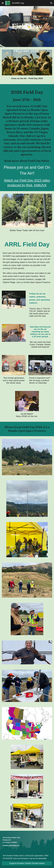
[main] (27, 26)
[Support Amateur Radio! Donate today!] (27, 863)
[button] (3, 3)
